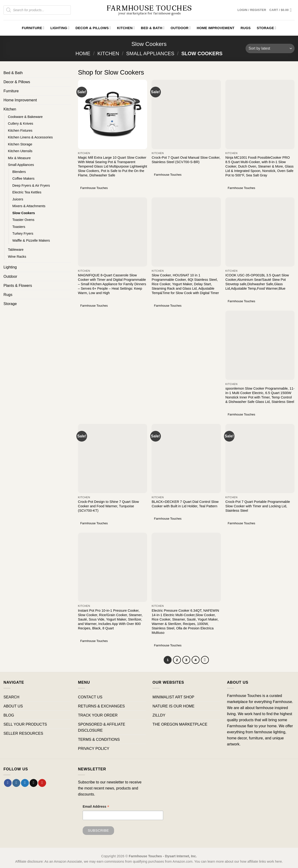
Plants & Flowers (18, 285)
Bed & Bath (153, 28)
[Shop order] (270, 48)
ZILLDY (159, 715)
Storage (267, 28)
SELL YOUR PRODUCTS (25, 724)
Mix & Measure (19, 158)
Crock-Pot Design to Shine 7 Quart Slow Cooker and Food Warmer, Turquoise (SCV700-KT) (108, 506)
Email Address (96, 807)
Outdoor (181, 28)
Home (83, 53)
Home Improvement (216, 28)
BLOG (9, 715)
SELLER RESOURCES (23, 733)
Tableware (16, 250)
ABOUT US (13, 706)
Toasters (19, 227)
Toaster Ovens (23, 220)
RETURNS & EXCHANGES (101, 706)
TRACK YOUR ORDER (98, 715)
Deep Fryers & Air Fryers (31, 185)
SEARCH (11, 697)
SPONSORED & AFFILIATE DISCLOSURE (102, 727)
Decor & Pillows (93, 28)
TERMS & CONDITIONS (99, 739)
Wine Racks (17, 257)
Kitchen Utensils (20, 151)
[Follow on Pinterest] (42, 783)
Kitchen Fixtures (20, 130)
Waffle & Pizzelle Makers (31, 240)
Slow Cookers (24, 213)
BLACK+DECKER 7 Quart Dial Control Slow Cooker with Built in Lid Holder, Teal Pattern (185, 504)
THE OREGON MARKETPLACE (180, 724)
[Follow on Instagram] (16, 783)
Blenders (19, 172)
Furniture (33, 28)
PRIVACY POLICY (94, 748)
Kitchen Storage (20, 144)
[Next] (205, 660)
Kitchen (126, 28)
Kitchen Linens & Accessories (30, 137)
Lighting (60, 28)
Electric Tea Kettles (27, 192)
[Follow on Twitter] (25, 783)
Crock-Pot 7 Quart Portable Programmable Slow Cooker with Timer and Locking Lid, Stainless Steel (258, 506)
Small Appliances (150, 53)
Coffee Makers (23, 178)
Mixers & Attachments (29, 206)
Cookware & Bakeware (25, 117)
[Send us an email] (34, 783)
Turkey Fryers (23, 233)
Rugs (246, 28)
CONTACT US (90, 697)
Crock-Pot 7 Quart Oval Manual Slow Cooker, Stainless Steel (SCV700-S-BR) (186, 160)
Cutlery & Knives (20, 124)
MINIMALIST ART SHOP (173, 697)
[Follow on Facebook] (8, 783)
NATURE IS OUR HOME (173, 706)
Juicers (18, 199)
